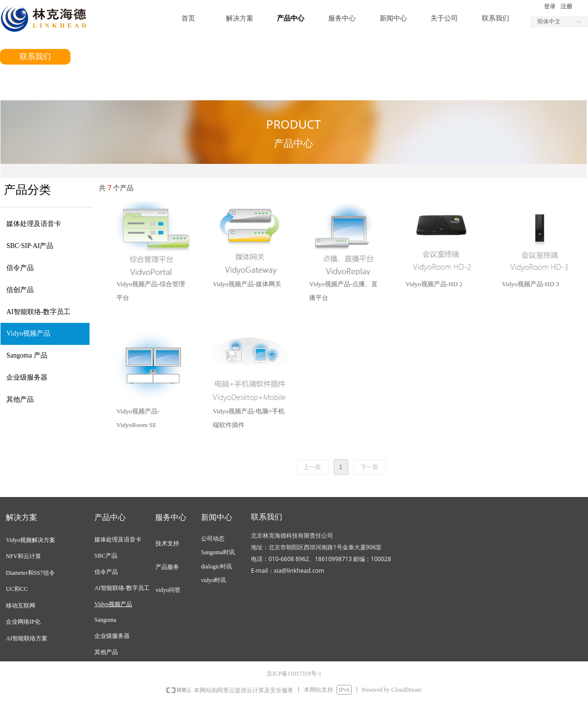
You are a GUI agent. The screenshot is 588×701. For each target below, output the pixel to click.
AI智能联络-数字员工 (38, 312)
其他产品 (20, 399)
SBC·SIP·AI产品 (30, 246)
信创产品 (20, 290)
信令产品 (20, 268)
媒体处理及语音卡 (34, 224)
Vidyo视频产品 (28, 333)
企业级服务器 (27, 377)
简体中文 (549, 22)
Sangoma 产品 (27, 355)
